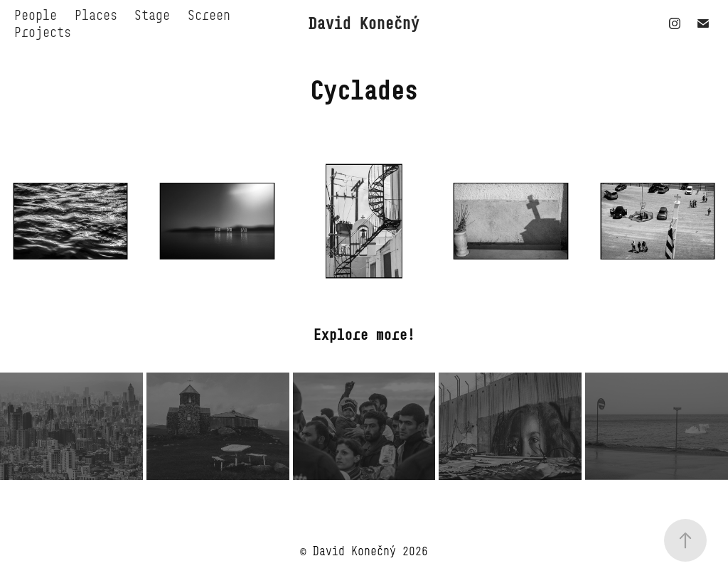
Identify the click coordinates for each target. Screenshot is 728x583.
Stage (152, 15)
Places (96, 15)
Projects (43, 32)
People (36, 15)
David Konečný (364, 23)
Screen (209, 15)
